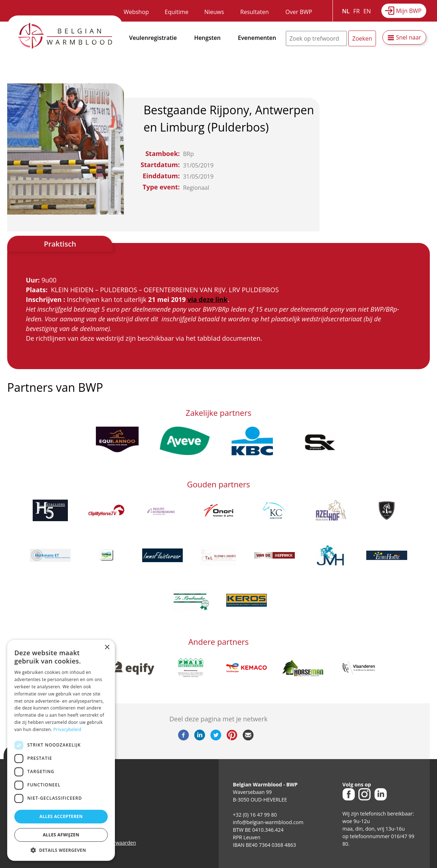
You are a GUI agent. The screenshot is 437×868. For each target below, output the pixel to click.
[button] (61, 850)
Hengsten (208, 38)
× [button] (107, 647)
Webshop (136, 12)
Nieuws (214, 12)
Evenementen (257, 38)
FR (357, 11)
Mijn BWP (409, 11)
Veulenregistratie (153, 38)
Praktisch (60, 244)
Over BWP (299, 12)
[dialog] (61, 750)
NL (346, 11)
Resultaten (254, 12)
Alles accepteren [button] (61, 816)
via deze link (207, 299)
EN (367, 11)
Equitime (177, 12)
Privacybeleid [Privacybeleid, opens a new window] (68, 729)
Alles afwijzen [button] (61, 835)
